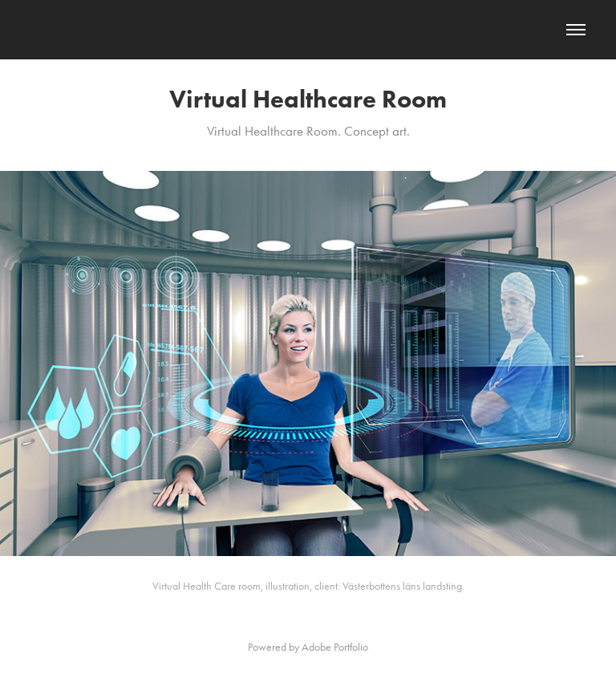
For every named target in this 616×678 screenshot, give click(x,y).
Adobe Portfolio (335, 647)
